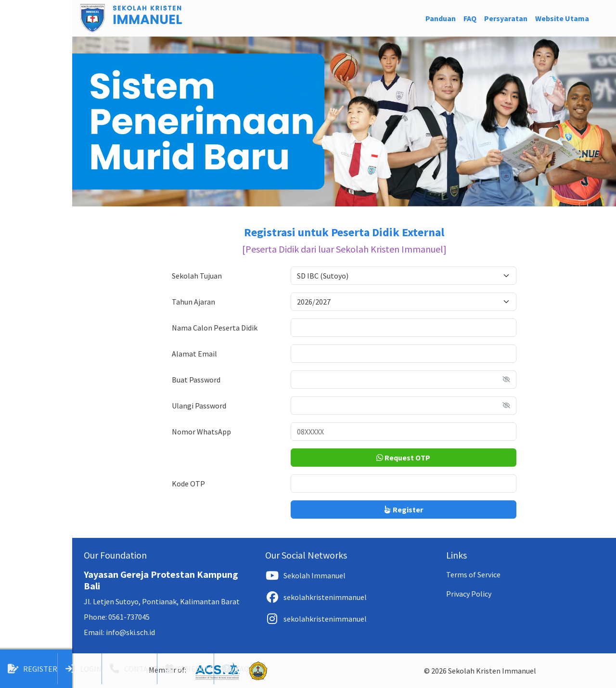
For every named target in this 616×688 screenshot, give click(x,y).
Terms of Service (473, 574)
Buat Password (196, 380)
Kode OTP (188, 484)
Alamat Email (194, 354)
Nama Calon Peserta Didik (215, 328)
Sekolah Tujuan (197, 276)
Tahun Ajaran (193, 302)
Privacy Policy (469, 594)
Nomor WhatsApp (201, 432)
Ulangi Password (199, 406)
